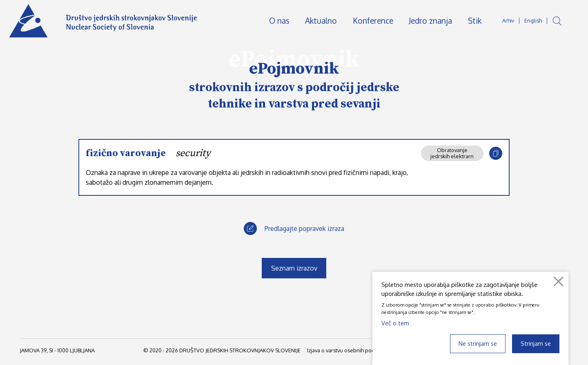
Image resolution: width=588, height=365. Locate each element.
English (533, 20)
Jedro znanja (430, 21)
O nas (279, 21)
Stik (475, 21)
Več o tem (395, 323)
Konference (373, 21)
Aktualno (321, 21)
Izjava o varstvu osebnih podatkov (347, 350)
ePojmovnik (294, 69)
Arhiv (508, 20)
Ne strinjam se (478, 343)
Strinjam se (536, 343)
